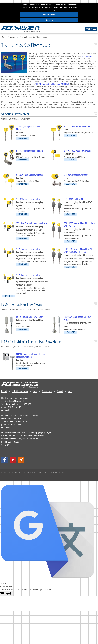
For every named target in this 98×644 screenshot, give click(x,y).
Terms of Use (53, 472)
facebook (4, 460)
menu (91, 29)
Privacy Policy (42, 472)
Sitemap (61, 472)
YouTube (13, 460)
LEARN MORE (23, 138)
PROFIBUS (65, 84)
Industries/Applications (20, 391)
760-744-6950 (14, 407)
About (70, 391)
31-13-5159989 (15, 424)
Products (12, 37)
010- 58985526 (15, 442)
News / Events (47, 391)
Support (60, 391)
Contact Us (6, 410)
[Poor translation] (9, 593)
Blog (21, 460)
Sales (35, 391)
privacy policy (44, 10)
